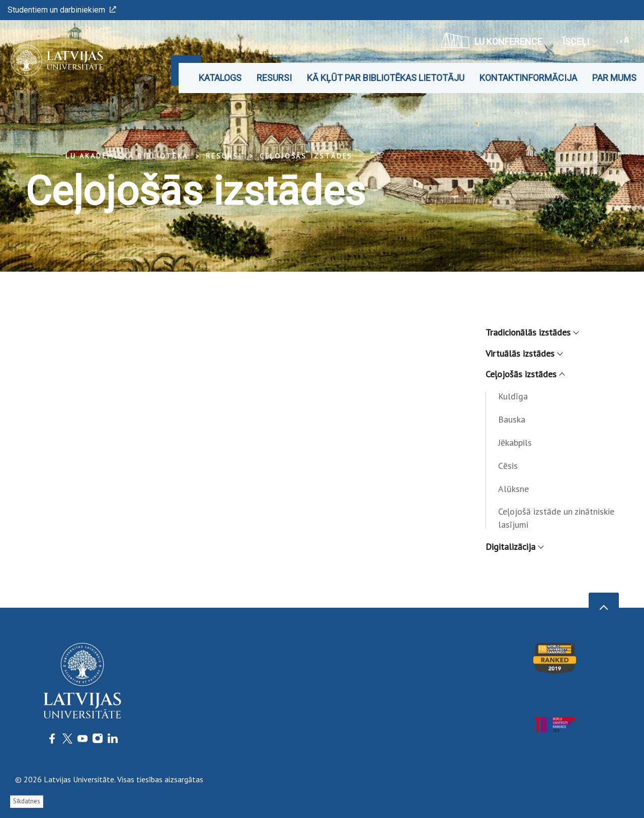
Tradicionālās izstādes (532, 332)
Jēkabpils (515, 442)
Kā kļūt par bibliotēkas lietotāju (386, 78)
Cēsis (508, 466)
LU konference (492, 40)
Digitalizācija (514, 547)
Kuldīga (513, 396)
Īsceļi (580, 42)
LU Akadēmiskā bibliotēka (127, 156)
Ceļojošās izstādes (306, 156)
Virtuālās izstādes (524, 353)
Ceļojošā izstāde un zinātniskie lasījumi (556, 518)
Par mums (614, 78)
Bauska (512, 419)
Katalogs (220, 78)
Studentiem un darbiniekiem (62, 10)
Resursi (274, 78)
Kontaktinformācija (528, 78)
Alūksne (513, 489)
